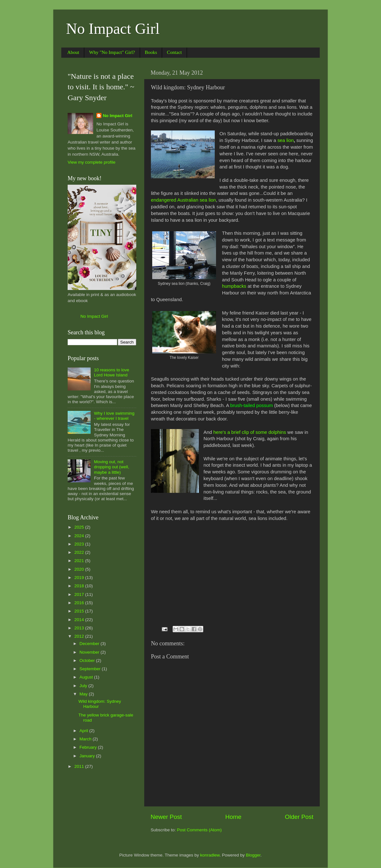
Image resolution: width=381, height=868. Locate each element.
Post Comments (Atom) (199, 830)
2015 (80, 611)
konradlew (210, 855)
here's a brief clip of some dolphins (250, 432)
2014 (80, 620)
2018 (80, 586)
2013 (80, 628)
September (91, 669)
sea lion (285, 140)
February (89, 747)
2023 (80, 544)
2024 (80, 536)
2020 (80, 569)
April (84, 731)
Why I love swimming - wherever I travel (114, 416)
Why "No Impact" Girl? (112, 52)
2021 (80, 561)
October (88, 660)
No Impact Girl (113, 29)
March (86, 739)
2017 (80, 594)
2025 (80, 527)
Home (233, 817)
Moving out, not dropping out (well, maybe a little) (111, 467)
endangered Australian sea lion (183, 200)
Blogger (253, 855)
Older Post (299, 817)
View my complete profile (92, 162)
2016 (80, 603)
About (73, 52)
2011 (80, 766)
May (84, 694)
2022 (80, 552)
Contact (174, 52)
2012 (80, 636)
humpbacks (234, 286)
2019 (80, 578)
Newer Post (166, 817)
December (90, 644)
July (84, 686)
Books (151, 52)
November (90, 652)
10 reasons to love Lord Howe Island (111, 372)
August (87, 677)
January (88, 756)
